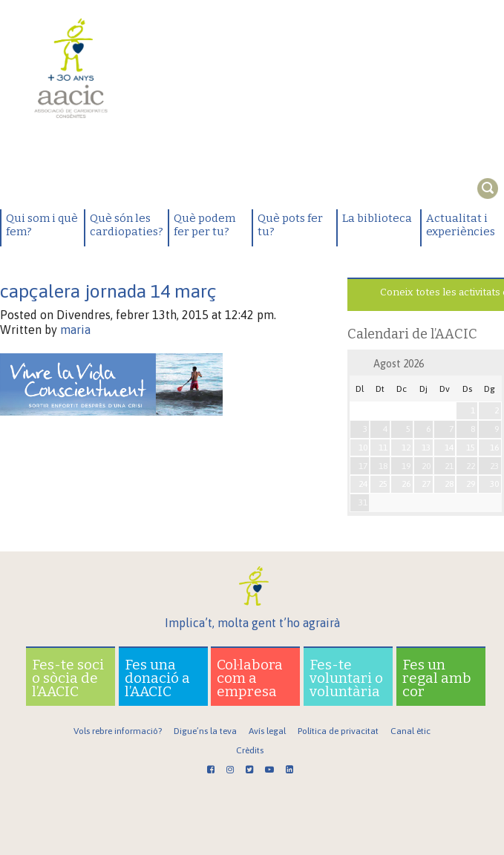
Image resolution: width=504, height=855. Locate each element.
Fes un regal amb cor (437, 678)
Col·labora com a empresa (250, 678)
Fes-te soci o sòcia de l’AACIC (68, 678)
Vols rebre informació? (118, 731)
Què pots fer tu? (290, 225)
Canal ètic (410, 731)
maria (75, 330)
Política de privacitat (338, 731)
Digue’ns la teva (205, 731)
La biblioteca (377, 218)
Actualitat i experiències (461, 225)
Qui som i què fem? (42, 225)
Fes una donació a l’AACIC (157, 678)
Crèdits (250, 750)
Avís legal (267, 731)
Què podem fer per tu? (204, 225)
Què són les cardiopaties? (127, 225)
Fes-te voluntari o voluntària (346, 678)
